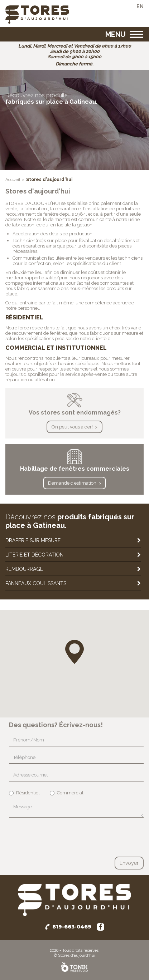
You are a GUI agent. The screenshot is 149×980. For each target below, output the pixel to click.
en (140, 6)
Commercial (67, 793)
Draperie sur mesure (33, 540)
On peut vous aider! (72, 427)
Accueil (13, 180)
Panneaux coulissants (36, 583)
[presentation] (63, 837)
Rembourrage (24, 569)
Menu (116, 34)
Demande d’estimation (72, 483)
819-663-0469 (72, 927)
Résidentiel (24, 793)
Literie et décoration (34, 555)
